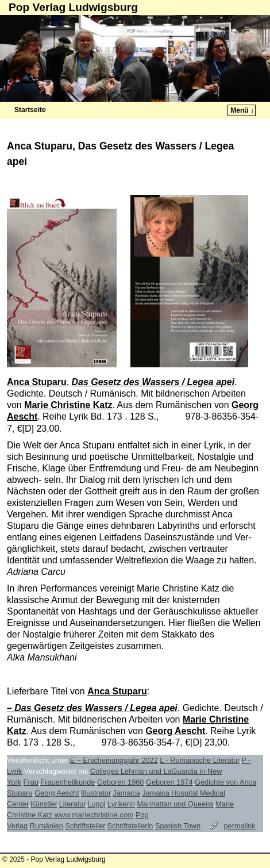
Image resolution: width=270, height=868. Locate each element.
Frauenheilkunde (67, 782)
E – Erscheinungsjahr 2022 (114, 760)
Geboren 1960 (121, 782)
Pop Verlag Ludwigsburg (73, 7)
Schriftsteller (85, 826)
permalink (239, 826)
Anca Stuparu (37, 382)
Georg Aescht (175, 731)
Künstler (44, 804)
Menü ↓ (242, 110)
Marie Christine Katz (68, 405)
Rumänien (47, 826)
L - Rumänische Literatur (199, 760)
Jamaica (126, 793)
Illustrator (96, 793)
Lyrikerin (121, 804)
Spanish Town (178, 826)
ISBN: (173, 417)
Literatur (72, 804)
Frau (31, 782)
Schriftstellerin (130, 826)
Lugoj (96, 804)
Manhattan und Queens (175, 804)
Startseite (30, 110)
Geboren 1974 (169, 782)
